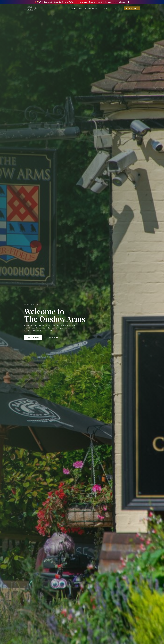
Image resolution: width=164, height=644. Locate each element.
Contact (117, 8)
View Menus (53, 337)
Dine (81, 8)
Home (74, 8)
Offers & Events (93, 8)
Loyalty (106, 8)
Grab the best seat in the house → (114, 2)
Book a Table (132, 8)
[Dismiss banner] (161, 2)
